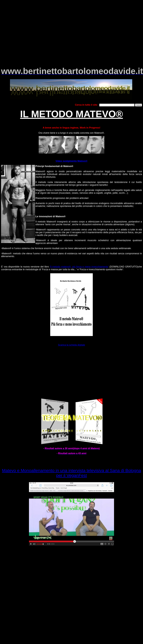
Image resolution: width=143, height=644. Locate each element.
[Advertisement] (71, 24)
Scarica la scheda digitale (71, 345)
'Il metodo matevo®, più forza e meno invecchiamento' (79, 267)
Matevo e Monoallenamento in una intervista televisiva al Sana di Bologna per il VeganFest (71, 473)
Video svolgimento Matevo (71, 161)
